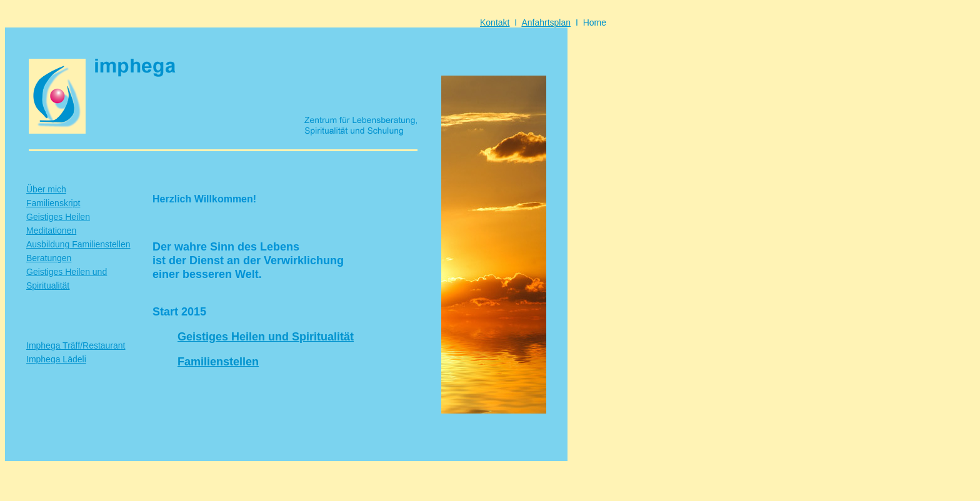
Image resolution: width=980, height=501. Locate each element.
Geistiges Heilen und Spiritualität (266, 337)
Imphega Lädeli (56, 359)
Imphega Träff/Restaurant (76, 345)
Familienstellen (218, 362)
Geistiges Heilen (58, 217)
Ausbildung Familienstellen (78, 244)
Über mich (46, 189)
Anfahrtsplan (546, 22)
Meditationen (51, 231)
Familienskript (53, 203)
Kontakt (495, 22)
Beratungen (49, 258)
